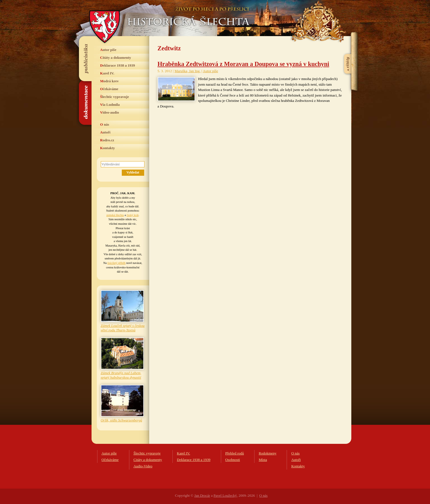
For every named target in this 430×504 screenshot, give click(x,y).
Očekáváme (109, 89)
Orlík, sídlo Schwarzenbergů (121, 420)
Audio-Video (143, 466)
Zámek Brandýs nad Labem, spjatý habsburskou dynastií (121, 375)
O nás (105, 124)
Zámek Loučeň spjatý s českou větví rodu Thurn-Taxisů (123, 328)
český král (132, 215)
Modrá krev (110, 81)
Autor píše (108, 50)
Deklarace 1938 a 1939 (118, 65)
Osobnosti (233, 460)
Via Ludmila (110, 105)
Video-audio (110, 112)
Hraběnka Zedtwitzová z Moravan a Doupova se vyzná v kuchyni (243, 64)
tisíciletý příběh (117, 263)
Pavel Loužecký (225, 495)
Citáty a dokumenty (116, 58)
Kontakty (108, 148)
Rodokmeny (267, 453)
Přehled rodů (235, 453)
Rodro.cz (107, 140)
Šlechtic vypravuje (115, 97)
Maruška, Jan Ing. (187, 71)
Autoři (105, 132)
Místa (263, 460)
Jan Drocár (202, 495)
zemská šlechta (115, 215)
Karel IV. (107, 73)
